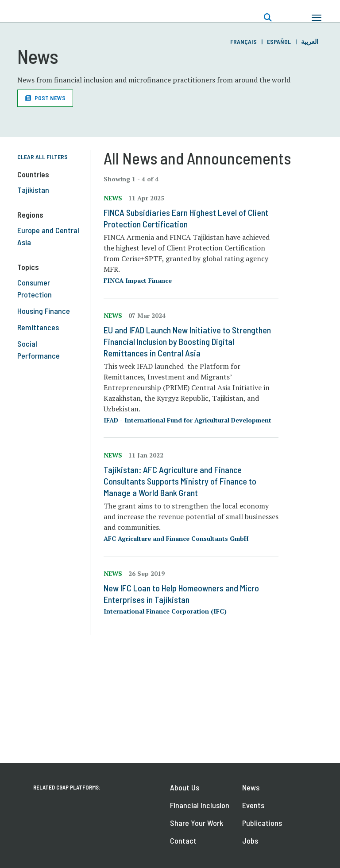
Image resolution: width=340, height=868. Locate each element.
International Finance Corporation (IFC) (165, 611)
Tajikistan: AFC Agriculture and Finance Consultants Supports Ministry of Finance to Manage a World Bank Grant (180, 481)
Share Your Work (197, 823)
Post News (50, 98)
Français (243, 41)
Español (279, 41)
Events (253, 805)
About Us (185, 787)
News (251, 787)
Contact (183, 841)
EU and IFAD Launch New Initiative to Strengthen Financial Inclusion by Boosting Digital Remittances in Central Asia (187, 341)
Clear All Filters (42, 157)
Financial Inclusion (200, 805)
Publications (262, 823)
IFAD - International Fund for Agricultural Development (187, 420)
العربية (310, 41)
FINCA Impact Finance (138, 280)
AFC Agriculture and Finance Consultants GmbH (176, 538)
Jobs (250, 841)
